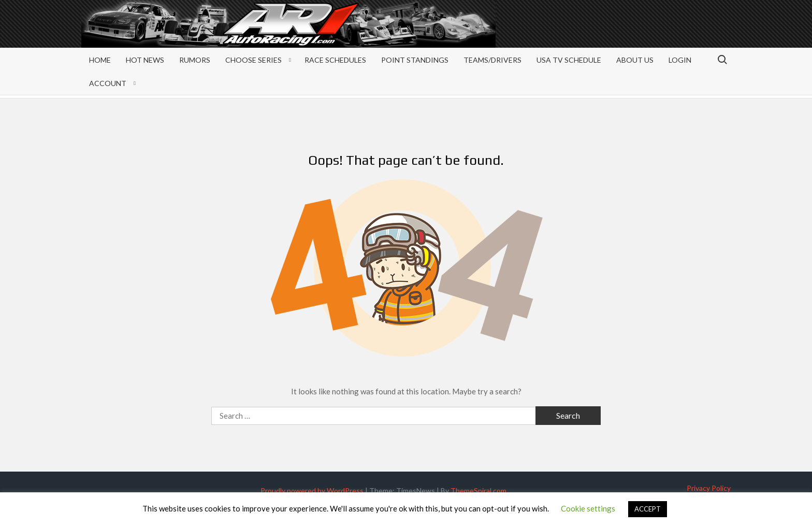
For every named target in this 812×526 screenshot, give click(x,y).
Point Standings (415, 60)
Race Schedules (335, 60)
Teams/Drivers (492, 60)
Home (100, 60)
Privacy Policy (709, 488)
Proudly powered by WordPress (312, 491)
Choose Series (253, 60)
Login (680, 60)
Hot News (145, 60)
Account (108, 83)
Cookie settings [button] (588, 508)
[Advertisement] (648, 32)
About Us (635, 60)
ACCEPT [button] (648, 509)
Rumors (195, 60)
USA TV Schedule (569, 60)
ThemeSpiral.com (479, 491)
